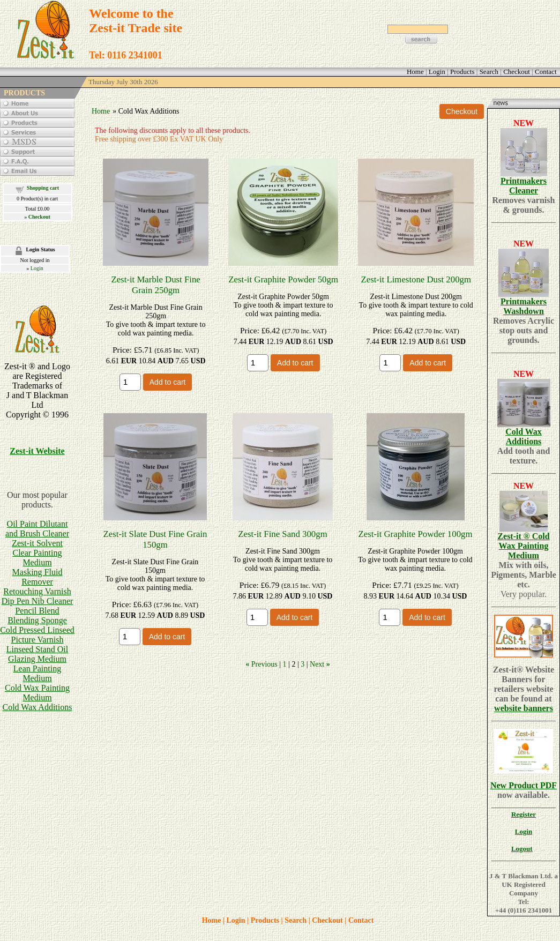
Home (101, 111)
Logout (522, 849)
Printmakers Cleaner (524, 186)
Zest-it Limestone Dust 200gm (416, 279)
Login (37, 268)
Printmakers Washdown (524, 306)
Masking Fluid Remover (38, 577)
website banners (524, 708)
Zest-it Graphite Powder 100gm (416, 534)
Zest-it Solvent (37, 543)
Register (524, 814)
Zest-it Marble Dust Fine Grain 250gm (155, 285)
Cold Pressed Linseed (37, 630)
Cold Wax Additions (38, 707)
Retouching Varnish (37, 591)
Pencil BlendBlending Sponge (37, 615)
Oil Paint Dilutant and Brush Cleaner (37, 529)
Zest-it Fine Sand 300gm (282, 534)
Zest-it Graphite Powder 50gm (283, 279)
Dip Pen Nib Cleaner (38, 601)
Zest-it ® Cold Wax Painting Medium (523, 546)
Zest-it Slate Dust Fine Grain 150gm (155, 539)
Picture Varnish (38, 640)
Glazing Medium (37, 659)
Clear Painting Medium (38, 558)
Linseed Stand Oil (38, 649)
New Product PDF (524, 785)
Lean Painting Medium (37, 673)
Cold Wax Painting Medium (37, 693)
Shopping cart (43, 188)
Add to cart (168, 382)
